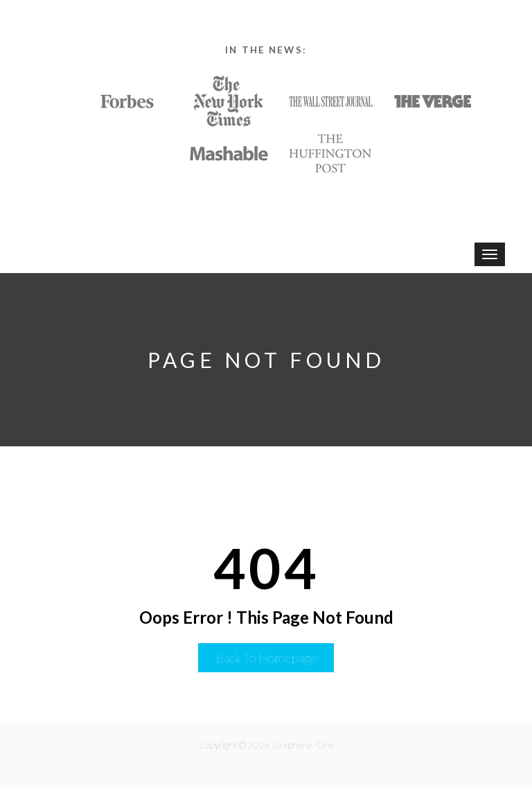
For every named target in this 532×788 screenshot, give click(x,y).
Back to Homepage (266, 658)
